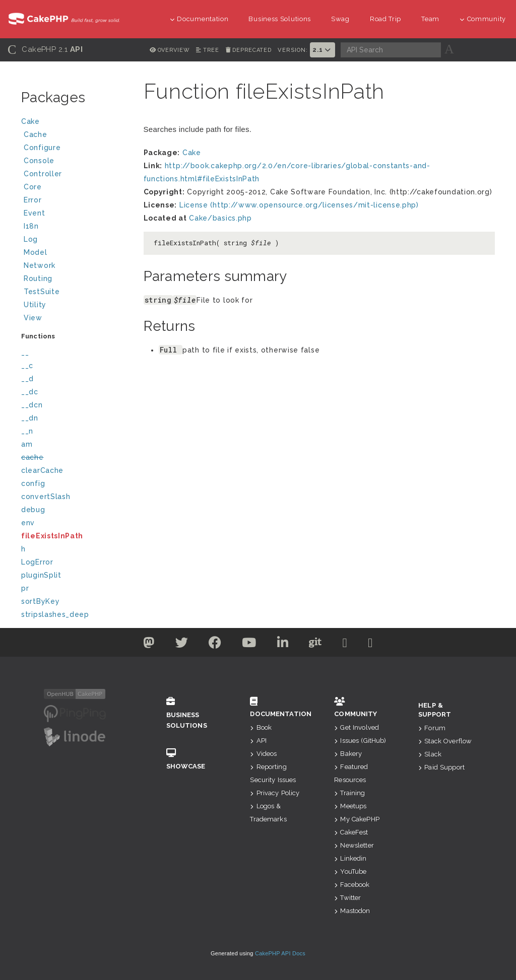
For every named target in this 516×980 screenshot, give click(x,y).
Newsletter (354, 845)
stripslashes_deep (55, 614)
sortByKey (40, 601)
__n (27, 431)
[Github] (315, 645)
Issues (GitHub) (360, 741)
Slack (430, 754)
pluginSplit (41, 575)
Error (33, 200)
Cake (74, 123)
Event (35, 213)
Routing (76, 280)
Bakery (348, 754)
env (28, 523)
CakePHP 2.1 (45, 50)
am (27, 444)
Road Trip (385, 19)
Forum (432, 728)
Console (76, 162)
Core (33, 187)
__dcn (32, 405)
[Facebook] (215, 645)
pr (25, 588)
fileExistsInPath (52, 536)
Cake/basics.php (220, 218)
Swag (340, 19)
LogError (37, 562)
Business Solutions (280, 19)
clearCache (42, 470)
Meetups (350, 806)
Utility (35, 305)
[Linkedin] (283, 645)
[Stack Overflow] (370, 645)
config (33, 483)
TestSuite (76, 293)
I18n (31, 226)
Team (430, 19)
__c (27, 366)
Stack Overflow (445, 741)
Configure (42, 148)
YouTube (350, 871)
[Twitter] (149, 645)
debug (33, 510)
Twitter (347, 898)
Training (349, 793)
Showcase (193, 759)
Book (261, 727)
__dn (30, 418)
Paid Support (441, 767)
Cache (76, 136)
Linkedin (350, 858)
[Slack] (345, 645)
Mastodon (352, 911)
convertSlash (46, 497)
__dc (30, 392)
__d (27, 379)
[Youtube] (249, 645)
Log (76, 240)
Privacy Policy (275, 793)
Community (483, 19)
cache (33, 457)
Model (76, 254)
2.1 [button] (322, 50)
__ (25, 353)
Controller (76, 175)
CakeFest (351, 832)
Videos (263, 754)
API (258, 741)
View (76, 319)
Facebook (352, 885)
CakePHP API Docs (280, 953)
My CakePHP (357, 819)
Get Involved (357, 727)
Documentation (199, 19)
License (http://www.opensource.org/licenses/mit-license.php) (299, 205)
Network (76, 267)
